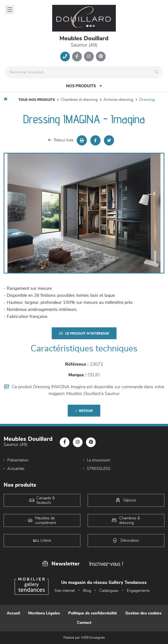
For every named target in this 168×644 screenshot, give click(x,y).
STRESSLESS (99, 469)
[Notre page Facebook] (77, 56)
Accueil (13, 613)
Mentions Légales (44, 613)
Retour (84, 411)
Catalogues (109, 591)
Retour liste (61, 140)
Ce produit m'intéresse (84, 334)
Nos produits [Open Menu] (84, 86)
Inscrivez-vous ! (106, 564)
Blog (87, 591)
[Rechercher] (158, 72)
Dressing (147, 100)
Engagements (138, 591)
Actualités (16, 469)
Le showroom (99, 460)
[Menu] (10, 10)
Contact (84, 623)
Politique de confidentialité (93, 613)
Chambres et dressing (79, 100)
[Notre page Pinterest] (101, 56)
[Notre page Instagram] (89, 56)
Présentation (18, 460)
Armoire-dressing (118, 100)
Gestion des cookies (143, 613)
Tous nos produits (37, 100)
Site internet (65, 591)
